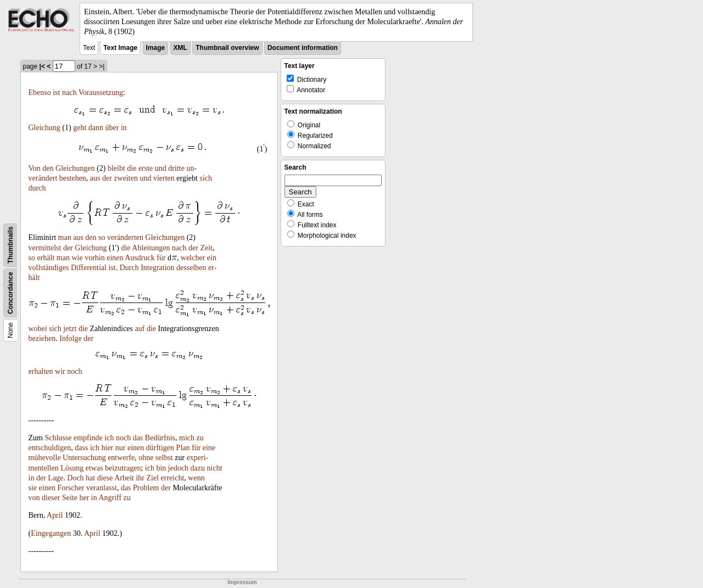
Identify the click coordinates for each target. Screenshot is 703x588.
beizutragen (123, 468)
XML (180, 48)
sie (33, 488)
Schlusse (58, 438)
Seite (70, 498)
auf (140, 329)
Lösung (72, 468)
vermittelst (45, 248)
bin (161, 468)
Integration (157, 268)
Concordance (10, 293)
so (102, 237)
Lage (55, 478)
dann (96, 128)
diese (105, 478)
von (34, 498)
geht (80, 128)
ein (212, 258)
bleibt (116, 168)
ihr (140, 478)
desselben (191, 268)
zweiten (126, 178)
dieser (51, 498)
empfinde (88, 438)
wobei (38, 329)
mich (187, 438)
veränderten (125, 237)
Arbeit (124, 478)
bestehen (73, 178)
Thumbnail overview (227, 48)
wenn (196, 478)
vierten (164, 178)
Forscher (71, 488)
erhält (46, 258)
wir (60, 371)
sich (206, 178)
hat (90, 478)
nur (121, 448)
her (84, 498)
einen (115, 258)
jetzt (70, 329)
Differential (89, 268)
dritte (176, 168)
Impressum (242, 582)
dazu (198, 468)
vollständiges (49, 268)
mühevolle (45, 458)
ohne (146, 458)
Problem (146, 488)
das (138, 438)
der (107, 178)
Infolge (70, 338)
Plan (183, 448)
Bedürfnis (160, 438)
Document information (303, 48)
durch (37, 188)
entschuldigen (50, 448)
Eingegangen (51, 533)
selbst (164, 458)
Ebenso (40, 93)
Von (35, 168)
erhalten (41, 371)
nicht (215, 468)
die (132, 168)
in (124, 128)
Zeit (206, 248)
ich (109, 438)
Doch (75, 478)
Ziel (153, 478)
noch (74, 371)
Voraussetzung (101, 93)
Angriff (110, 498)
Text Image (120, 48)
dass (81, 448)
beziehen (42, 338)
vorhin (95, 258)
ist (56, 93)
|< (42, 66)
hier (108, 448)
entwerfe (121, 458)
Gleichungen (75, 168)
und (161, 168)
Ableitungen (151, 248)
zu (200, 438)
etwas (94, 468)
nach (69, 93)
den (48, 168)
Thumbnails (10, 245)
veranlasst (102, 488)
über (112, 128)
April (55, 515)
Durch (129, 268)
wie (77, 258)
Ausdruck (140, 258)
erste (146, 168)
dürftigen (160, 448)
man (65, 237)
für (161, 258)
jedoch (178, 468)
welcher (193, 258)
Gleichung (44, 128)
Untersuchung (84, 458)
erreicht (173, 478)
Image (156, 48)
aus (95, 178)
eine (209, 448)
